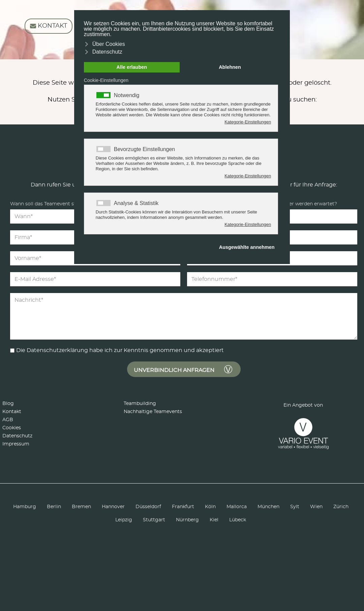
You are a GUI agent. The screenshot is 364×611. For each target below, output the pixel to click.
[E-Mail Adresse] (95, 279)
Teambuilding (140, 404)
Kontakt (12, 412)
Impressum (16, 444)
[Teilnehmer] (302, 216)
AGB (8, 420)
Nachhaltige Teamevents (153, 412)
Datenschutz (17, 436)
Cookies (12, 428)
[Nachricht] (184, 316)
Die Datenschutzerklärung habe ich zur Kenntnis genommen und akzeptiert (120, 350)
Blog (8, 404)
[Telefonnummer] (272, 279)
